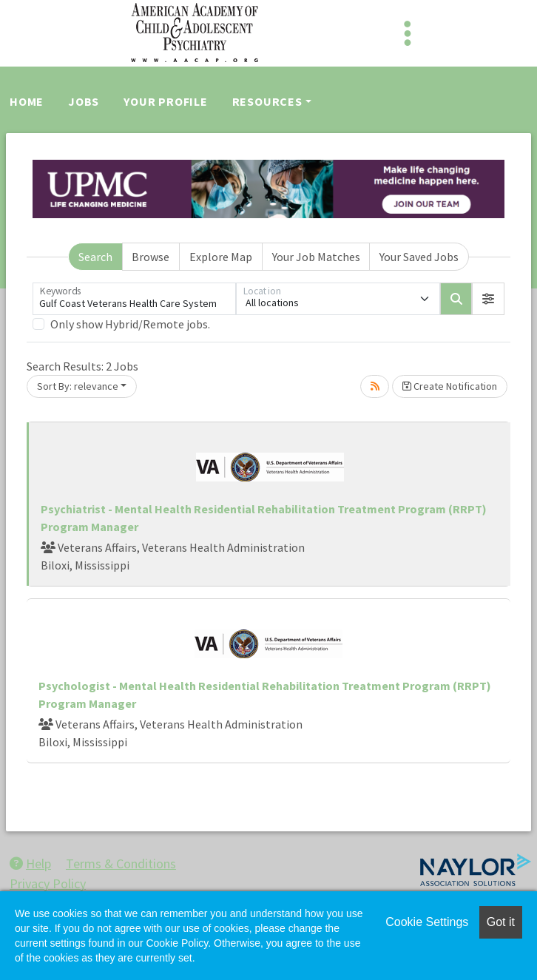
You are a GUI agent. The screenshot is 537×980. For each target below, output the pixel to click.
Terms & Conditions (121, 864)
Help (30, 864)
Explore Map (221, 257)
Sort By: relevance (78, 386)
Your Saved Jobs (419, 257)
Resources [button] (267, 101)
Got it (501, 922)
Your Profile (166, 101)
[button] (488, 299)
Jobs (84, 101)
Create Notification (450, 386)
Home (27, 101)
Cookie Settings (427, 922)
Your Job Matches (316, 257)
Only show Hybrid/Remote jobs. (130, 324)
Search (95, 257)
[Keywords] (134, 299)
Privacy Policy (48, 883)
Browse (151, 257)
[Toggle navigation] (408, 33)
